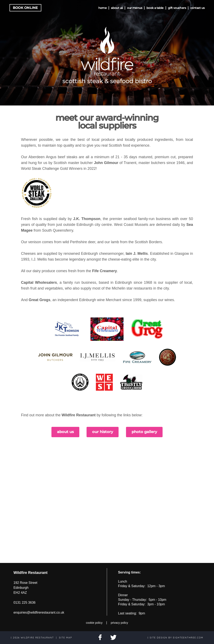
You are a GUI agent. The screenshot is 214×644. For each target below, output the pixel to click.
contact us (197, 8)
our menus (135, 8)
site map (65, 638)
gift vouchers (177, 8)
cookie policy (94, 623)
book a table (155, 8)
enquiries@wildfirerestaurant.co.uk (39, 612)
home (103, 8)
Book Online (25, 8)
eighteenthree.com (188, 638)
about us (117, 8)
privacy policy (119, 623)
